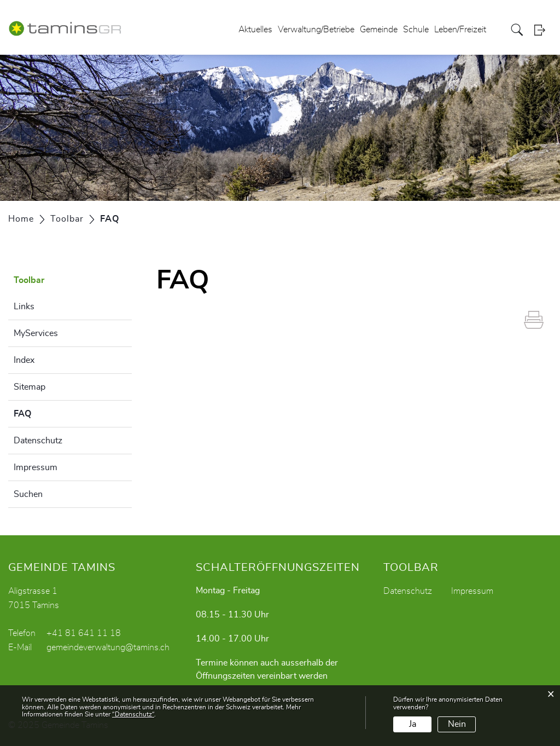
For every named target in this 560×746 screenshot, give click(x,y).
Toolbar (29, 280)
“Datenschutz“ (133, 714)
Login (543, 30)
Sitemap (30, 387)
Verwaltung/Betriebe (316, 30)
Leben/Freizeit (460, 30)
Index (24, 360)
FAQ (50, 412)
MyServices (36, 333)
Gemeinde (379, 30)
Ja (413, 724)
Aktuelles (255, 30)
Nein (457, 724)
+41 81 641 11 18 (84, 633)
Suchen (28, 494)
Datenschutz (38, 441)
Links (24, 307)
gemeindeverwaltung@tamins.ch (108, 647)
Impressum (36, 467)
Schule (416, 30)
